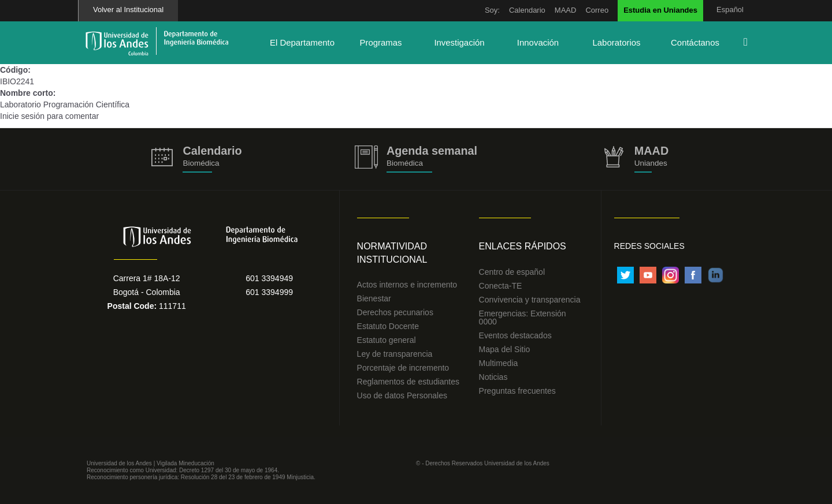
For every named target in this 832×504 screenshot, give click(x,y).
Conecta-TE (501, 286)
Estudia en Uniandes (660, 10)
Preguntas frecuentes (517, 391)
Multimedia (499, 363)
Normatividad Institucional (392, 253)
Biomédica (405, 163)
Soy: (492, 10)
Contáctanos (695, 42)
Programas (380, 42)
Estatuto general (387, 340)
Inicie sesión (22, 116)
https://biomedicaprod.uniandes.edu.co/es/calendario (196, 159)
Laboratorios (616, 42)
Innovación (538, 42)
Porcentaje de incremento (403, 368)
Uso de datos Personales (402, 395)
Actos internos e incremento (407, 285)
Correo (597, 10)
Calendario (527, 10)
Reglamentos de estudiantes (408, 382)
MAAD (566, 10)
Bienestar (374, 298)
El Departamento (302, 42)
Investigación (459, 42)
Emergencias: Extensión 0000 (523, 318)
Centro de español (512, 272)
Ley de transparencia (395, 354)
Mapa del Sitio (505, 349)
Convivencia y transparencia (530, 300)
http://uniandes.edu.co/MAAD (636, 159)
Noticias (493, 377)
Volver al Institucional (128, 10)
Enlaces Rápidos (523, 246)
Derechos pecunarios (395, 312)
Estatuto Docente (388, 326)
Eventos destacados (515, 335)
